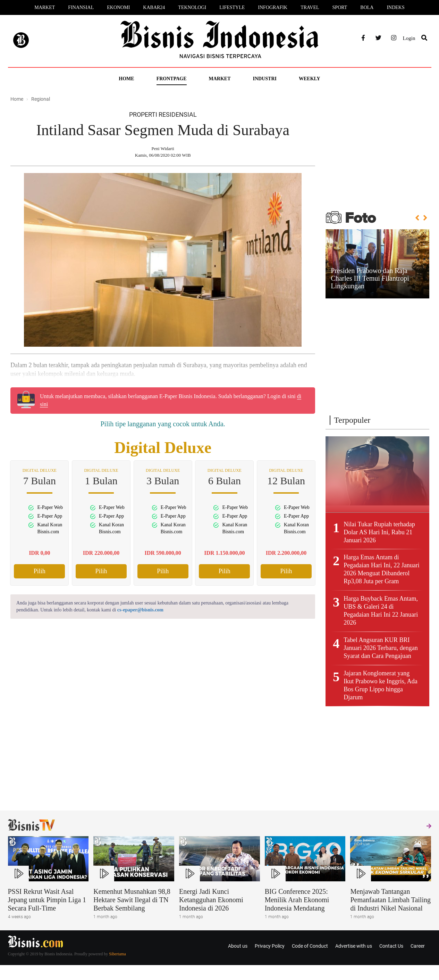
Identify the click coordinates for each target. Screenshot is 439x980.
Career (418, 946)
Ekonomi (118, 7)
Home (126, 79)
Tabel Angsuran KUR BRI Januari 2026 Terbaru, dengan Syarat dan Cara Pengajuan (381, 648)
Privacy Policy (270, 946)
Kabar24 (154, 7)
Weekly (310, 79)
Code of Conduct (310, 946)
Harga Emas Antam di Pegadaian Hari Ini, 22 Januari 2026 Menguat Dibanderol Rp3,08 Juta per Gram (381, 569)
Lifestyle (232, 7)
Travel (310, 7)
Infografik (273, 7)
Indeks (395, 7)
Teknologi (192, 7)
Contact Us (391, 946)
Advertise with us (354, 946)
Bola (367, 7)
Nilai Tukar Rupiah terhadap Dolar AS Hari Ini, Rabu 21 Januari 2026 (379, 532)
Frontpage (172, 79)
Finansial (81, 7)
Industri (265, 79)
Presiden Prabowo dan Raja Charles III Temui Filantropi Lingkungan (370, 278)
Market (45, 7)
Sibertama (117, 954)
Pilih (40, 571)
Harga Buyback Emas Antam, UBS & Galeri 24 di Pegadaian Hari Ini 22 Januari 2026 (381, 611)
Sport (340, 7)
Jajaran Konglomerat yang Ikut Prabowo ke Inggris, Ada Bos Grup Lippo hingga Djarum (380, 685)
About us (238, 946)
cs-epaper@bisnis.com (140, 610)
